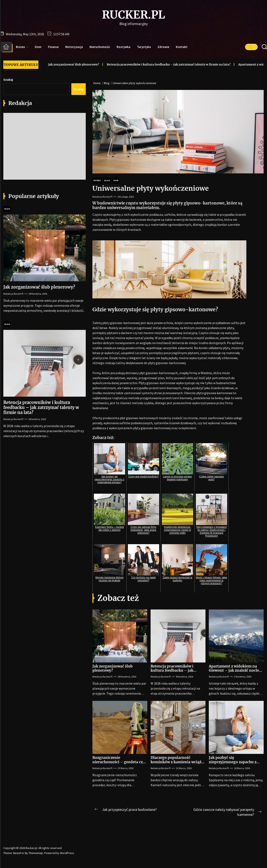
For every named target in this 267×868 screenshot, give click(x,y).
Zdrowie (163, 47)
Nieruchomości (100, 47)
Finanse (53, 47)
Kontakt (182, 47)
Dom (38, 47)
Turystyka (144, 47)
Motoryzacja (74, 47)
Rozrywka (123, 47)
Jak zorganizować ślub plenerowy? (64, 64)
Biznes (22, 47)
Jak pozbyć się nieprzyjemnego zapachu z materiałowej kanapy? (233, 762)
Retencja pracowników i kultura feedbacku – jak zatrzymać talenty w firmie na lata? (159, 64)
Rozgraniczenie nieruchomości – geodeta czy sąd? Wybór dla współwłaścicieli (119, 764)
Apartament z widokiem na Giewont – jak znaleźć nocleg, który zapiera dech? (236, 671)
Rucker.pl (133, 15)
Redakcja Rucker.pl (102, 197)
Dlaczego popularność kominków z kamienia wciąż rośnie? (176, 762)
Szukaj (8, 80)
